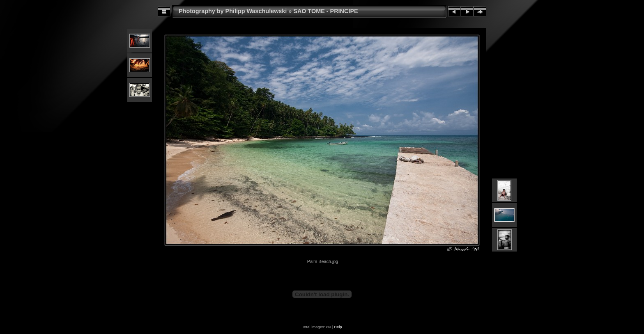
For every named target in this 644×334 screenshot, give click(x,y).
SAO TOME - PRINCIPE (325, 11)
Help (338, 327)
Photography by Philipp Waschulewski (233, 11)
